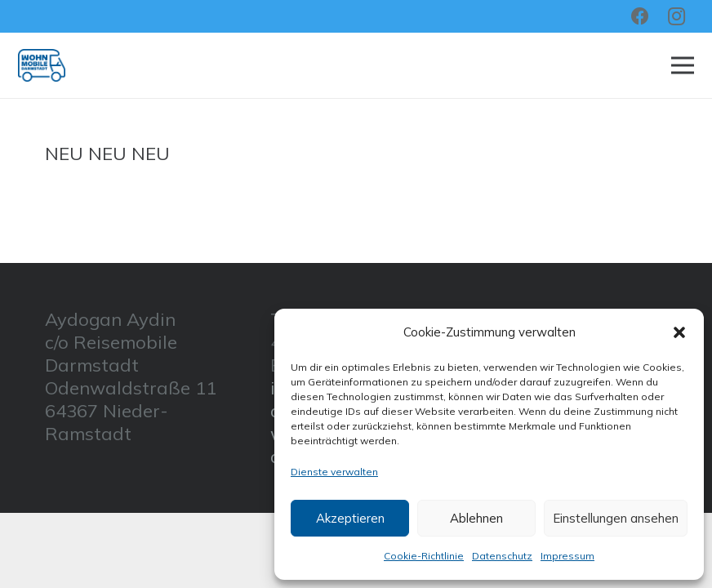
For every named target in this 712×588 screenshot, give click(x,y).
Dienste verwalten (334, 472)
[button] (679, 332)
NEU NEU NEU (107, 154)
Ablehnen (476, 518)
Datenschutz (502, 556)
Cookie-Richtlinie (424, 556)
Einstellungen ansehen (616, 518)
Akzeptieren (350, 518)
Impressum (567, 556)
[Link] (42, 65)
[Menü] (682, 65)
